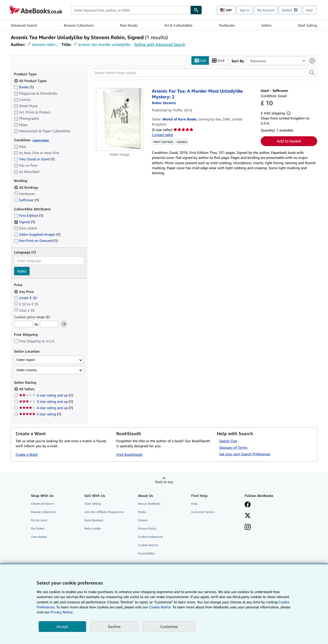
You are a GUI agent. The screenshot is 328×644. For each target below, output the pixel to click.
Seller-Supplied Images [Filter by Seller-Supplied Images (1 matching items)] (37, 235)
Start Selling (308, 25)
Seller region (26, 360)
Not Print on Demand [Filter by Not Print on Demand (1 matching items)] (36, 241)
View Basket (39, 537)
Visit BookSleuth (129, 455)
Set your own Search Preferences (245, 454)
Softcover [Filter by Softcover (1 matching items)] (26, 200)
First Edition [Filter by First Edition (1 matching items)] (29, 216)
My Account (266, 10)
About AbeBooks (149, 504)
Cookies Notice (148, 545)
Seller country (27, 370)
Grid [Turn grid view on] (218, 61)
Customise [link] (169, 626)
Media (142, 512)
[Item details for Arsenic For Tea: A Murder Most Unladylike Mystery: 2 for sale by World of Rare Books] (120, 120)
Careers (143, 520)
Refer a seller (93, 529)
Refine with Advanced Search (160, 44)
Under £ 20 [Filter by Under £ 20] (26, 298)
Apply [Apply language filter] (22, 271)
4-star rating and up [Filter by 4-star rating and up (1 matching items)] (46, 408)
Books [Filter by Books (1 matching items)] (24, 87)
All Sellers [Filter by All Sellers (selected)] (27, 389)
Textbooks (227, 25)
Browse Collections (79, 25)
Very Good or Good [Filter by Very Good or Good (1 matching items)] (34, 159)
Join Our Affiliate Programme (104, 512)
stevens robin (44, 44)
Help (309, 10)
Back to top (164, 482)
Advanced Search (24, 25)
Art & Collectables (178, 25)
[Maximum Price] (49, 325)
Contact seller (163, 135)
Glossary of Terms (233, 447)
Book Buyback (94, 520)
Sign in (245, 10)
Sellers (266, 25)
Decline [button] (114, 626)
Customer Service (203, 512)
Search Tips (228, 441)
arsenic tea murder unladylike (104, 44)
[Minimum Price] (23, 325)
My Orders (38, 529)
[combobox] (131, 10)
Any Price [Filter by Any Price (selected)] (24, 292)
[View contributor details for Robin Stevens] (164, 103)
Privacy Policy (147, 529)
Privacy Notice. (62, 612)
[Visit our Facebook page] (248, 505)
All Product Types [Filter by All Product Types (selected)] (31, 81)
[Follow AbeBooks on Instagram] (248, 528)
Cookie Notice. (160, 607)
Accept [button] (62, 626)
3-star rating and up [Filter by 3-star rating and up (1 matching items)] (46, 402)
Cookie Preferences (150, 537)
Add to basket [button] (289, 141)
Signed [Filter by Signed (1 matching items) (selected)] (24, 222)
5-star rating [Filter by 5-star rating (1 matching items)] (40, 414)
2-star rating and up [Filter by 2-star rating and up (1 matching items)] (46, 395)
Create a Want (27, 455)
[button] (312, 73)
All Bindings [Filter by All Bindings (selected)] (27, 187)
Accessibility (146, 554)
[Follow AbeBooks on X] (248, 516)
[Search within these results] (204, 73)
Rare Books (129, 25)
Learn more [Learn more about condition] (41, 140)
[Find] (196, 10)
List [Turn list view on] (200, 61)
